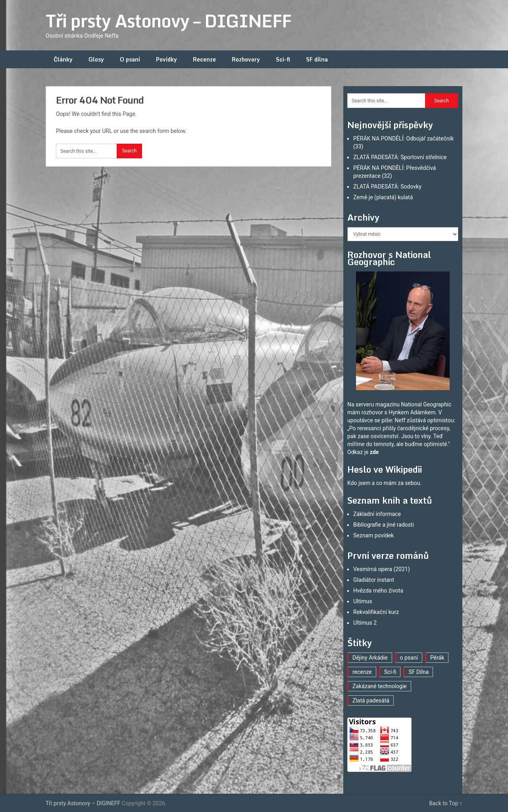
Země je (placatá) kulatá (383, 197)
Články (63, 59)
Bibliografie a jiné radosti (384, 525)
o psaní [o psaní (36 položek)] (409, 658)
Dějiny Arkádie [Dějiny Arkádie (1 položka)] (370, 658)
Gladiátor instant (374, 580)
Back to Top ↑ (446, 803)
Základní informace (377, 514)
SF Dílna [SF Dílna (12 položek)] (419, 672)
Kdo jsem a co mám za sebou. (384, 483)
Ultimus (363, 601)
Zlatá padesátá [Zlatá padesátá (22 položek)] (371, 700)
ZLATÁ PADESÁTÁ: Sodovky (387, 187)
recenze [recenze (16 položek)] (362, 672)
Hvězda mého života (378, 591)
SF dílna (317, 59)
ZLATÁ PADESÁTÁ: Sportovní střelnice (400, 157)
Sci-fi (283, 59)
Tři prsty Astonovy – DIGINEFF (168, 21)
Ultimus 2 (365, 623)
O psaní (130, 59)
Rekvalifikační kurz (376, 612)
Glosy (96, 59)
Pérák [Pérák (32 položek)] (437, 658)
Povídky (166, 59)
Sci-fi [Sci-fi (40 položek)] (390, 672)
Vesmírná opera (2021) (382, 569)
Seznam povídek (373, 535)
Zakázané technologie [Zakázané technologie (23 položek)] (380, 686)
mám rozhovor (365, 412)
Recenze (204, 59)
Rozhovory (246, 59)
